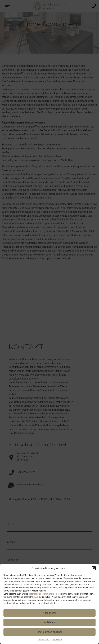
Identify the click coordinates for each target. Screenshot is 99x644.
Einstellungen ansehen (49, 632)
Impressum (57, 640)
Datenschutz (44, 640)
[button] (94, 568)
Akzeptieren (50, 613)
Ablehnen (49, 622)
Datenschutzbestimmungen (42, 594)
